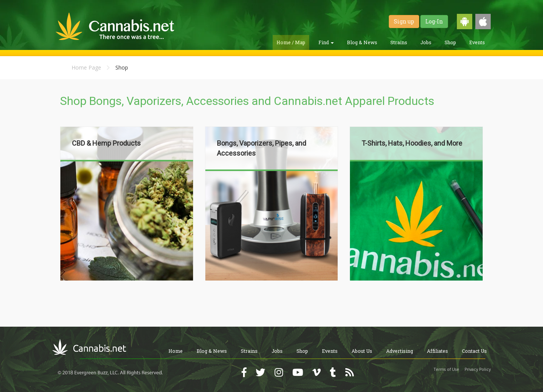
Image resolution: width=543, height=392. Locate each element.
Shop (450, 42)
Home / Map (291, 42)
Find (326, 42)
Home (176, 351)
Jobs (426, 42)
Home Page (86, 67)
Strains (399, 42)
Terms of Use (446, 369)
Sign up (404, 21)
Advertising (400, 351)
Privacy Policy (478, 369)
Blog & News (362, 42)
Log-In (434, 21)
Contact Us (474, 351)
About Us (362, 351)
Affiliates (437, 351)
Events (477, 42)
